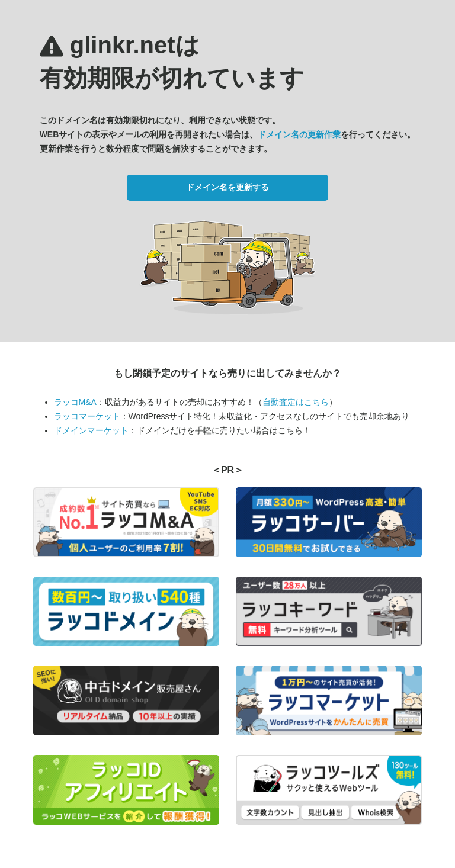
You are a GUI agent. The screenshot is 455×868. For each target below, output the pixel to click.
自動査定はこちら (296, 402)
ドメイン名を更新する (227, 187)
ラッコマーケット (87, 416)
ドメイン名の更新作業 (299, 134)
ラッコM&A (75, 402)
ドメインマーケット (91, 430)
